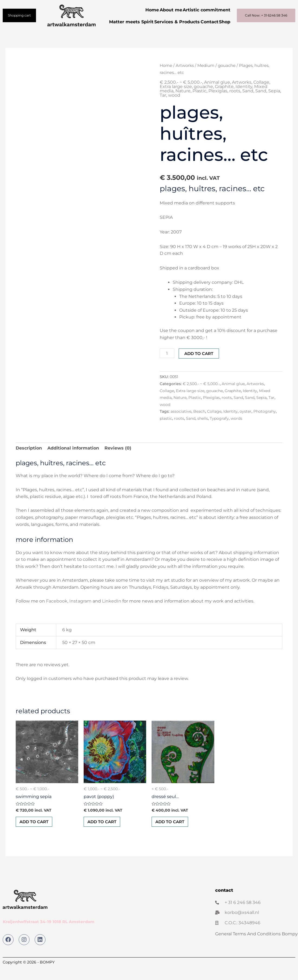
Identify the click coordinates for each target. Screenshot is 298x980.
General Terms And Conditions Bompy (256, 947)
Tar (163, 107)
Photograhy (265, 423)
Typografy (219, 430)
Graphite (224, 98)
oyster (245, 423)
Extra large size (176, 98)
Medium (206, 77)
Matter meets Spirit (135, 22)
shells (203, 430)
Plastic (199, 103)
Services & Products (184, 22)
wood (174, 107)
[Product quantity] (168, 365)
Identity (244, 98)
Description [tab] (29, 460)
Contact (220, 22)
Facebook (57, 613)
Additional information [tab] (73, 460)
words (236, 430)
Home (143, 10)
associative (181, 423)
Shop (223, 34)
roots (235, 103)
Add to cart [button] (36, 834)
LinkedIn (112, 613)
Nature (183, 103)
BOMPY (47, 975)
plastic (166, 430)
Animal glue (217, 94)
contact (97, 578)
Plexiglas (218, 103)
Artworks (185, 77)
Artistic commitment (205, 10)
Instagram (80, 613)
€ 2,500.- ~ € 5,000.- (181, 94)
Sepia (274, 103)
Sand (248, 103)
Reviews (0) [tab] (118, 460)
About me (166, 10)
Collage (261, 94)
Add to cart (200, 365)
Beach (199, 423)
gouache (227, 77)
